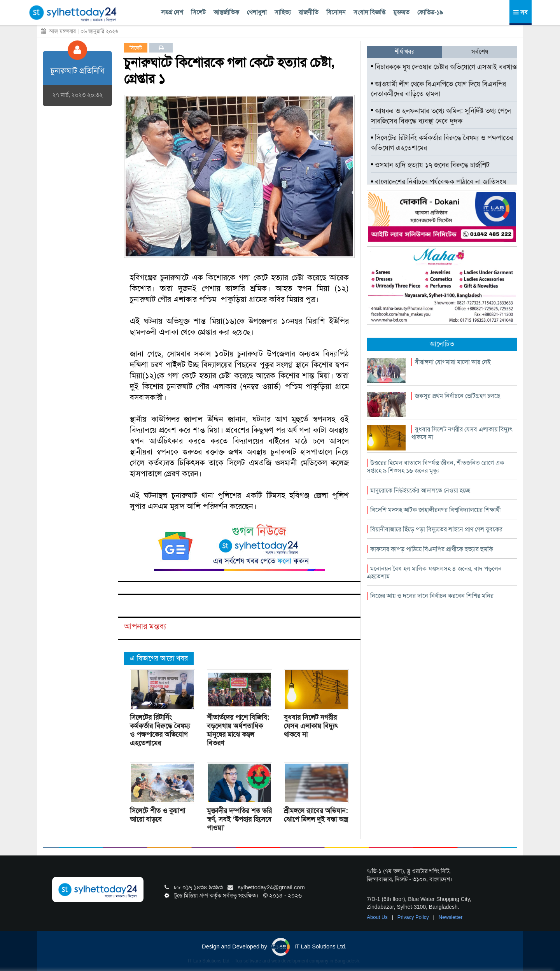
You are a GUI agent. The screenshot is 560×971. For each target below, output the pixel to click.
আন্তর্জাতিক (226, 12)
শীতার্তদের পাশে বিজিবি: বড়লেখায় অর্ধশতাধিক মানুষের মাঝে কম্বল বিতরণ (238, 730)
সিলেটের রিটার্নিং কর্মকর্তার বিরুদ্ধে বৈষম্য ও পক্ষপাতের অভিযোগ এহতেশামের (160, 730)
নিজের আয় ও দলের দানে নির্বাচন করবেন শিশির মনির (432, 596)
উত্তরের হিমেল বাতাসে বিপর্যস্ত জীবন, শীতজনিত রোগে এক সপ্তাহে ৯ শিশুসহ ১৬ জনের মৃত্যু (435, 467)
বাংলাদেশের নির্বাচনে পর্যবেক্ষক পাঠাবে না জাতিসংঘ (439, 182)
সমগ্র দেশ (172, 12)
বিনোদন (336, 12)
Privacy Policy (414, 917)
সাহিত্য (283, 12)
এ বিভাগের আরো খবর (159, 658)
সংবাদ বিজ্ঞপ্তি (369, 12)
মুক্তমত (401, 12)
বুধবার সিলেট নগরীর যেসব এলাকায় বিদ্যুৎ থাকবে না (311, 726)
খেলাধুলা (257, 12)
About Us (378, 917)
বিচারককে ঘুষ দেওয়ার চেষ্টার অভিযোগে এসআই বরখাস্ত (444, 67)
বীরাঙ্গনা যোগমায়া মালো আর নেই (453, 362)
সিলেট (198, 12)
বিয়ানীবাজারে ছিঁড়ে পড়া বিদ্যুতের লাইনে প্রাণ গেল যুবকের (436, 529)
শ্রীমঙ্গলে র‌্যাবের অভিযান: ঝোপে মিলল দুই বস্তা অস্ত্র (316, 815)
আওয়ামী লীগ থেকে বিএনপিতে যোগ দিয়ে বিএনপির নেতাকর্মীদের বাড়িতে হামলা (438, 89)
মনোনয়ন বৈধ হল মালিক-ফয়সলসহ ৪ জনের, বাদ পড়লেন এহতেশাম (434, 572)
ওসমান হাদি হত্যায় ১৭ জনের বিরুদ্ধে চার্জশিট (430, 165)
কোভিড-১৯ (430, 12)
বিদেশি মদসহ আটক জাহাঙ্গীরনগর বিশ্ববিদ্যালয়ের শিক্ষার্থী (436, 510)
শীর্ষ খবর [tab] (404, 52)
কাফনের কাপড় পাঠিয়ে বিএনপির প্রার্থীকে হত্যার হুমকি (432, 549)
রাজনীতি (309, 12)
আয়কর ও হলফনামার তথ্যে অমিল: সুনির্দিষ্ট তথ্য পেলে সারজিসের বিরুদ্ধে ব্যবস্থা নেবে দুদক (441, 116)
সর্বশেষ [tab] (480, 52)
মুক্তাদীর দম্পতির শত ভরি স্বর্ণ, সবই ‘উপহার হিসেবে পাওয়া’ (239, 819)
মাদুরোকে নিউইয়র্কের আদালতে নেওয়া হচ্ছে (420, 490)
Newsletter (451, 917)
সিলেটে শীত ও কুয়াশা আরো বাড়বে (157, 815)
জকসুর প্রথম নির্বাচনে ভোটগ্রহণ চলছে (458, 396)
